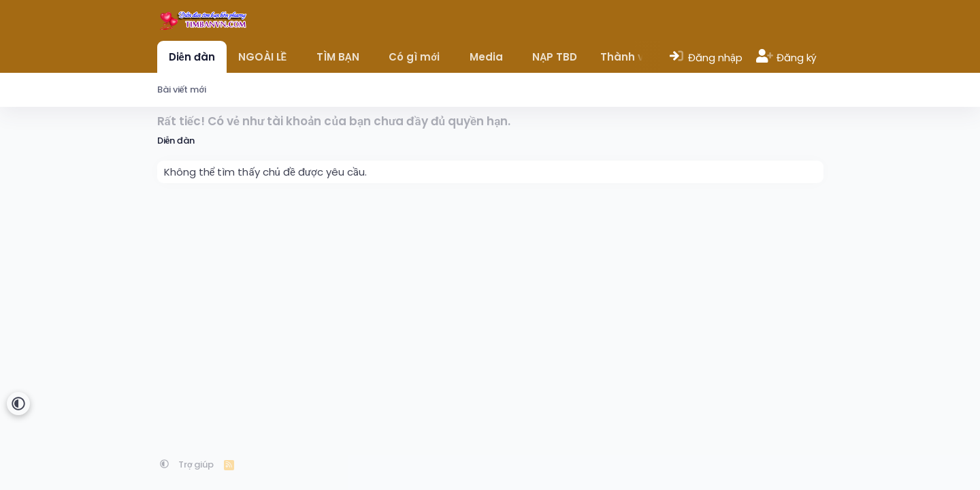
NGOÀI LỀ (262, 57)
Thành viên (630, 57)
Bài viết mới (182, 89)
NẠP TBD (555, 57)
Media (486, 57)
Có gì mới (414, 57)
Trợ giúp (196, 464)
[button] (296, 57)
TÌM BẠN (338, 57)
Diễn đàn (192, 57)
